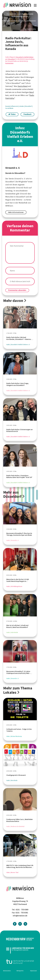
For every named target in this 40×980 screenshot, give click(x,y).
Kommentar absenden (17, 290)
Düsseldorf (12, 59)
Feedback (28, 114)
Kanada (8, 106)
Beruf (32, 92)
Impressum (33, 971)
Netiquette (20, 971)
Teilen (12, 114)
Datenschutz (7, 971)
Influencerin (15, 106)
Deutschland (23, 86)
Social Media (9, 108)
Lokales (22, 106)
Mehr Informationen (16, 212)
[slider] (20, 21)
